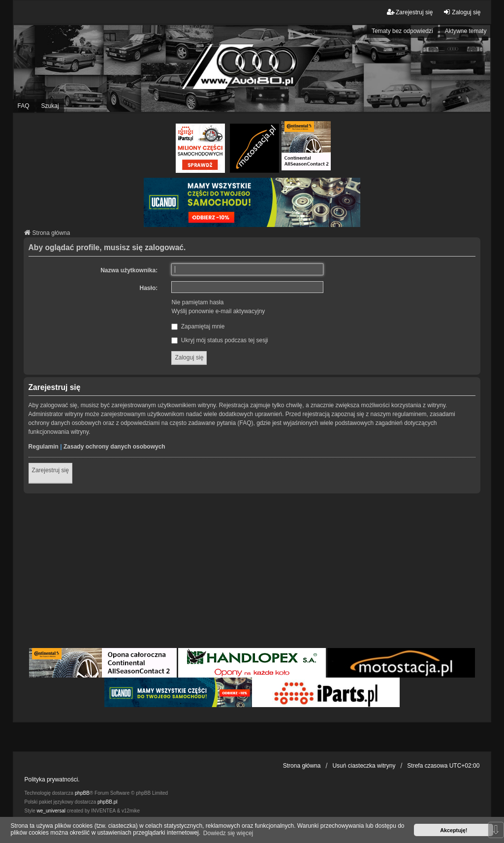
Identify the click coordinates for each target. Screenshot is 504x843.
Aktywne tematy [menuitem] (466, 31)
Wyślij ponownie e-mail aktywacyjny (218, 311)
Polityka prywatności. (52, 779)
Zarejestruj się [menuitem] (410, 12)
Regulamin (44, 447)
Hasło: (149, 288)
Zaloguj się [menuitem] (462, 12)
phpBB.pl (108, 802)
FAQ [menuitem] (24, 106)
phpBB (82, 793)
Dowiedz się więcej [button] (228, 833)
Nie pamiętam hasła (197, 302)
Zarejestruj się (50, 470)
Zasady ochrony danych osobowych (114, 447)
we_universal (51, 811)
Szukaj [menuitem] (50, 106)
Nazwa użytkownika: (129, 270)
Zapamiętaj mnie (198, 326)
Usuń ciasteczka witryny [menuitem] (364, 766)
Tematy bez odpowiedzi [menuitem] (402, 31)
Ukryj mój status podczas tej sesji (220, 340)
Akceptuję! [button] (454, 830)
